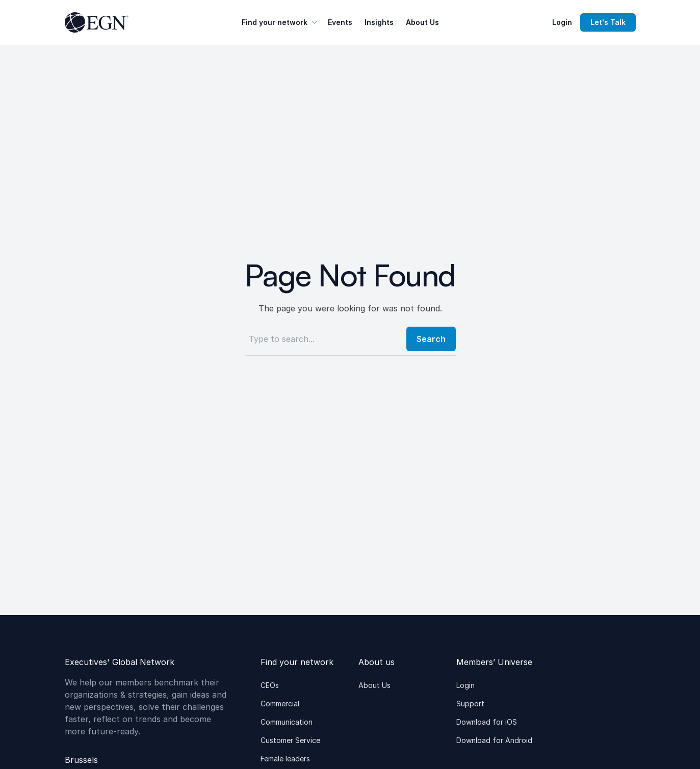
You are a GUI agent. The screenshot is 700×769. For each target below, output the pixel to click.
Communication (287, 722)
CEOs (270, 685)
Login (562, 22)
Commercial (280, 704)
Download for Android (494, 740)
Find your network (281, 22)
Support (470, 704)
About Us (422, 22)
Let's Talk (608, 22)
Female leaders (285, 759)
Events (340, 22)
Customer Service (290, 740)
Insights (379, 22)
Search (431, 339)
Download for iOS (487, 722)
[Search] (322, 339)
